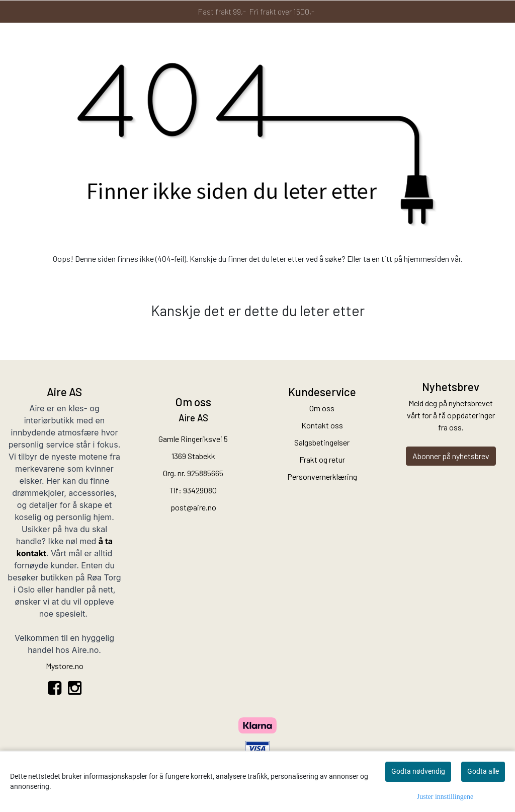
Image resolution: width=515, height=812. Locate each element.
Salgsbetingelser (322, 442)
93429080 (200, 490)
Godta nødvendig (418, 771)
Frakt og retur (322, 459)
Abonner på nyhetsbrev (451, 456)
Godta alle (483, 771)
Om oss (322, 408)
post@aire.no (193, 507)
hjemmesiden (426, 259)
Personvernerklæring (322, 476)
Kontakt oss (322, 425)
